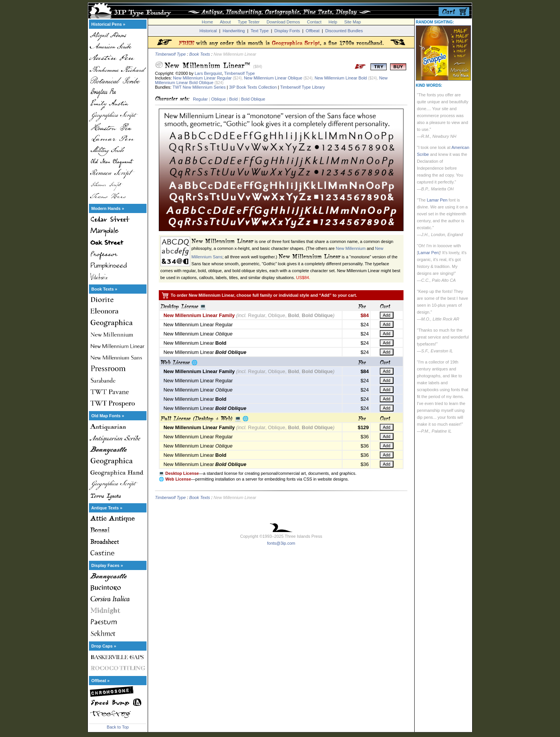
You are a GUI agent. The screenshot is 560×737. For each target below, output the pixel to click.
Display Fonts (287, 31)
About (225, 22)
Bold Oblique (253, 99)
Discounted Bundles (344, 31)
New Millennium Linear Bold (341, 78)
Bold (233, 99)
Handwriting (234, 31)
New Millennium (351, 248)
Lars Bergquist (208, 73)
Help (333, 22)
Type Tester (249, 22)
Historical (208, 31)
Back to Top (118, 727)
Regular (200, 99)
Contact (314, 22)
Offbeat (313, 31)
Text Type (259, 31)
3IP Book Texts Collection (253, 87)
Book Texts (200, 54)
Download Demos (283, 22)
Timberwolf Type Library (302, 87)
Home (207, 22)
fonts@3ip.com (281, 543)
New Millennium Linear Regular (202, 78)
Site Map (352, 22)
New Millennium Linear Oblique (273, 78)
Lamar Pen (437, 200)
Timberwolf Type (170, 54)
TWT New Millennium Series (199, 87)
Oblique (219, 99)
